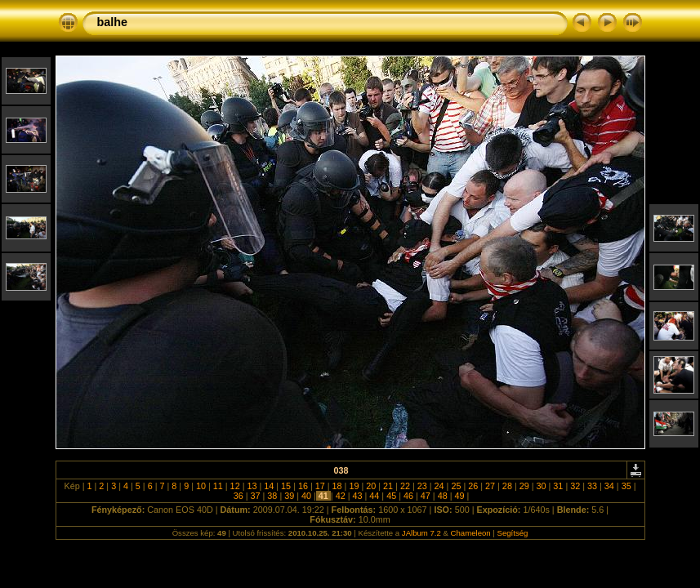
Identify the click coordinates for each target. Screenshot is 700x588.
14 (269, 486)
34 (609, 486)
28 (507, 486)
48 (443, 496)
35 (626, 486)
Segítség (513, 533)
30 (542, 486)
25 (456, 486)
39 (289, 496)
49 (459, 496)
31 (558, 486)
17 (320, 486)
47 (426, 496)
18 (337, 486)
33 (592, 486)
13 (252, 486)
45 (391, 496)
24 (439, 486)
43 (358, 496)
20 (371, 486)
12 (235, 486)
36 (239, 496)
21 (388, 486)
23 (422, 486)
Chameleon (471, 533)
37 (256, 496)
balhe (113, 22)
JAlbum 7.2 (421, 533)
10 (201, 486)
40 (306, 496)
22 (405, 486)
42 (341, 496)
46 (408, 496)
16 (303, 486)
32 (575, 486)
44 (374, 496)
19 (354, 486)
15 (286, 486)
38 (272, 496)
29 (524, 486)
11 (218, 486)
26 (473, 486)
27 (490, 486)
